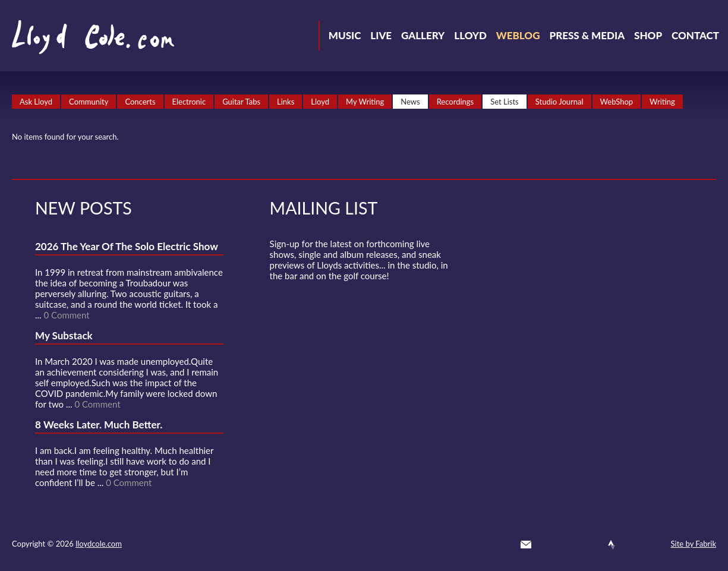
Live (381, 35)
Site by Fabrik (694, 544)
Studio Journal (560, 102)
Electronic (189, 102)
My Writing (365, 102)
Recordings (456, 102)
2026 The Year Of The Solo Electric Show (127, 246)
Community (89, 102)
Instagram (633, 545)
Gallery (423, 35)
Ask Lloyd (36, 102)
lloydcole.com (99, 544)
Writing (662, 102)
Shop (648, 35)
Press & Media (587, 35)
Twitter (547, 545)
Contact (695, 35)
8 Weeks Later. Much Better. (99, 425)
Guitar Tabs (241, 102)
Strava (612, 545)
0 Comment (66, 315)
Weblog (518, 35)
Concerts (140, 102)
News (410, 102)
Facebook (569, 545)
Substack (654, 545)
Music (345, 35)
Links (286, 102)
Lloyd (470, 35)
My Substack (64, 335)
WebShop (617, 102)
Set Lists (505, 102)
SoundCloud (590, 545)
